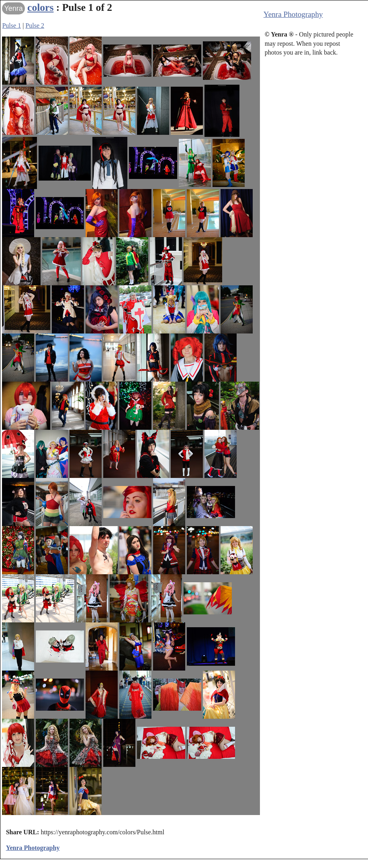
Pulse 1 (11, 25)
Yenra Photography (293, 14)
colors (40, 7)
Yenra (13, 8)
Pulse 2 (35, 25)
